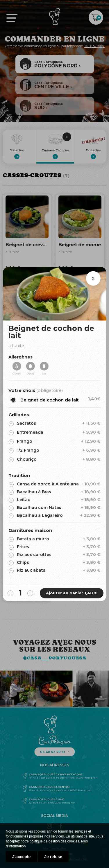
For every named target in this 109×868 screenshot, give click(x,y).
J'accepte (21, 857)
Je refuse (53, 857)
